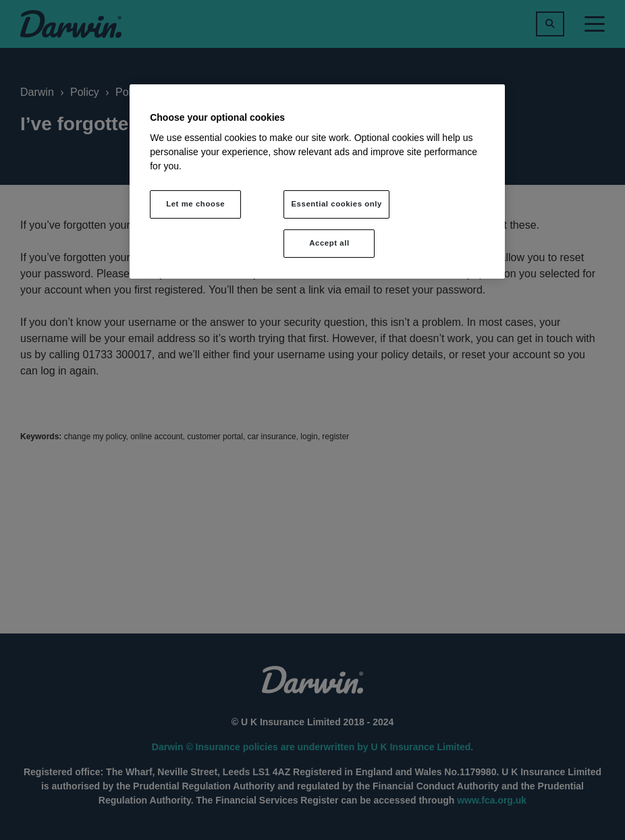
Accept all (329, 243)
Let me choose (195, 204)
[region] (317, 181)
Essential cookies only (336, 204)
